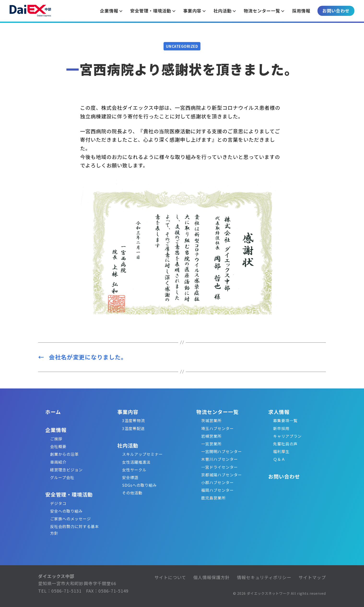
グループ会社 (62, 477)
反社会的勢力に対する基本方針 (75, 530)
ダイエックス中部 (56, 576)
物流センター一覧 (217, 412)
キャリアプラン (287, 436)
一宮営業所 (211, 444)
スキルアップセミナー (142, 454)
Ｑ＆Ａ (279, 459)
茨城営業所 (211, 420)
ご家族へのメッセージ (70, 519)
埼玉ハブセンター (217, 428)
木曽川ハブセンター (220, 459)
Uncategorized (182, 46)
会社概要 (58, 446)
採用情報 (301, 11)
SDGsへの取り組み (139, 485)
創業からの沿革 (64, 454)
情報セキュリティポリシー (264, 577)
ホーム (53, 412)
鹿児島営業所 (213, 498)
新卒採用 (281, 428)
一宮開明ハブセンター (222, 451)
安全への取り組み (66, 511)
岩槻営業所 (211, 436)
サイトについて (170, 577)
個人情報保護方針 (211, 577)
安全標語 (130, 477)
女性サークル (134, 470)
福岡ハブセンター (217, 490)
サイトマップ (312, 577)
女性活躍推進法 (136, 462)
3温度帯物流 (133, 420)
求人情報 (279, 412)
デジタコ (58, 503)
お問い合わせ (336, 11)
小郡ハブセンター (217, 482)
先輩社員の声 (285, 444)
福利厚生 (281, 451)
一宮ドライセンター (220, 467)
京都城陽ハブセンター (222, 475)
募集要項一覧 (285, 420)
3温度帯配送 (133, 428)
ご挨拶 (56, 439)
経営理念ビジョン (66, 470)
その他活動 (132, 493)
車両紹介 (58, 462)
